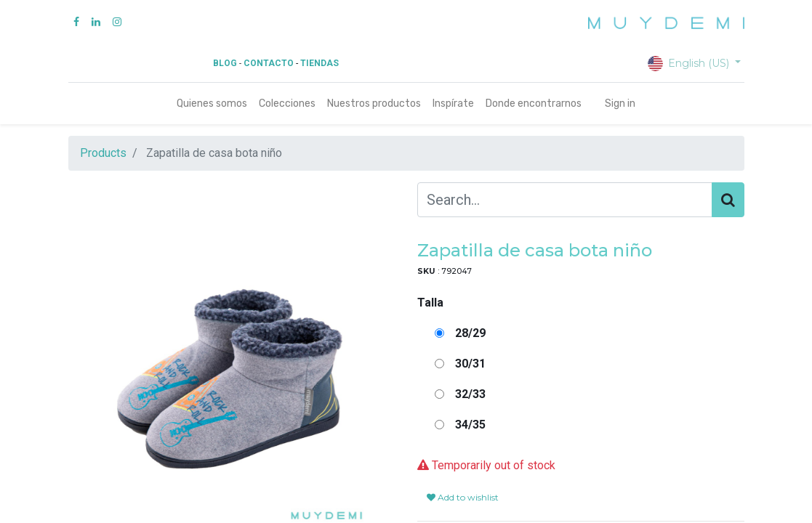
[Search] (728, 200)
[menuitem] (212, 104)
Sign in (620, 104)
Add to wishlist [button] (463, 497)
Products (103, 153)
